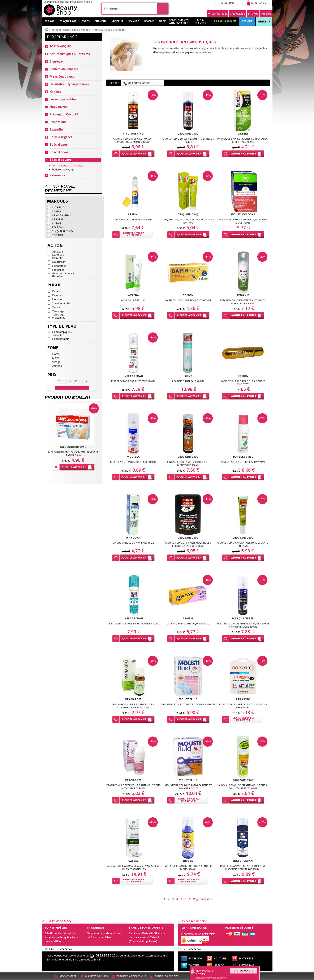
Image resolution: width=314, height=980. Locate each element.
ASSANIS (58, 219)
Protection (58, 270)
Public (55, 285)
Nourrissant (59, 262)
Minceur (264, 22)
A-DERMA (58, 207)
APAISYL (57, 211)
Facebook (195, 959)
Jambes (57, 366)
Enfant (56, 291)
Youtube (220, 959)
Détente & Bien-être (58, 256)
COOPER (58, 235)
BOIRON (57, 227)
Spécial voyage (81, 30)
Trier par (113, 83)
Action (55, 245)
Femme (57, 295)
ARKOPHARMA (61, 215)
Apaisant (58, 252)
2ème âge (58, 311)
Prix (52, 375)
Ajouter (134, 154)
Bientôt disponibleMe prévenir (134, 234)
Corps (56, 354)
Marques (217, 14)
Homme (57, 299)
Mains (56, 358)
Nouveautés (238, 14)
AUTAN (56, 223)
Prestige (266, 14)
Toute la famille (61, 303)
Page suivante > (203, 899)
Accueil (47, 29)
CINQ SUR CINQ (62, 231)
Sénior (56, 307)
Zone (53, 348)
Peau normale (61, 339)
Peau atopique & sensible (62, 334)
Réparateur (59, 266)
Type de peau (62, 326)
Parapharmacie (60, 30)
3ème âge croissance (59, 316)
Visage (56, 362)
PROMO (253, 14)
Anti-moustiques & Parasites (63, 275)
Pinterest (246, 959)
